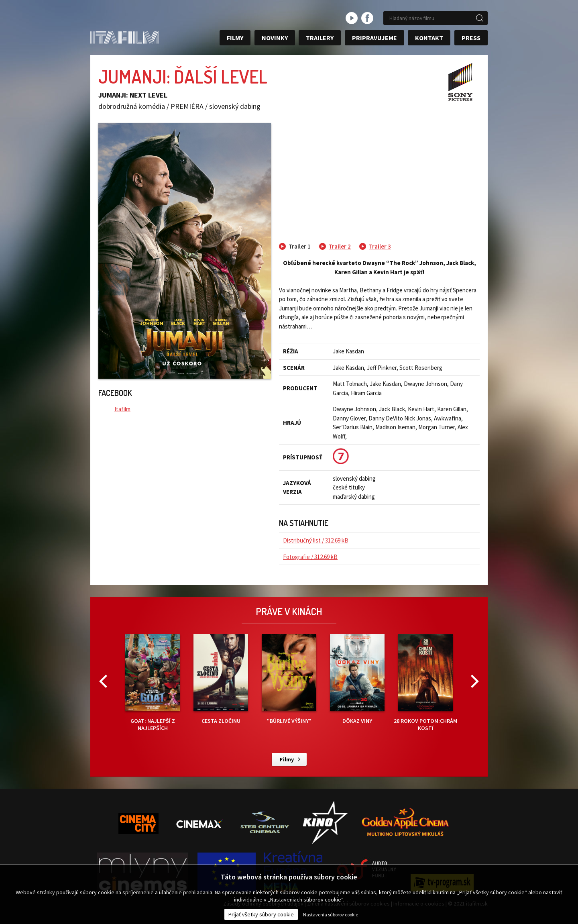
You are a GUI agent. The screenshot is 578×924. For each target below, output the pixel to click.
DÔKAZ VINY (357, 679)
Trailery (320, 38)
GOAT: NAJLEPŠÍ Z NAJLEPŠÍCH (153, 683)
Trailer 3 (380, 246)
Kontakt (429, 38)
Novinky (275, 38)
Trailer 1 (300, 246)
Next (475, 681)
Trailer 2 (340, 246)
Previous (103, 681)
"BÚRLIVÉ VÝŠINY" (289, 679)
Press (471, 38)
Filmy (235, 38)
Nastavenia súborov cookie (331, 915)
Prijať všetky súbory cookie (261, 914)
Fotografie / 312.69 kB (310, 557)
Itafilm (122, 409)
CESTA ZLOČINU (221, 679)
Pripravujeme (374, 38)
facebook (367, 18)
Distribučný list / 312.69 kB (316, 540)
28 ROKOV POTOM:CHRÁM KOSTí (425, 683)
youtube (352, 18)
